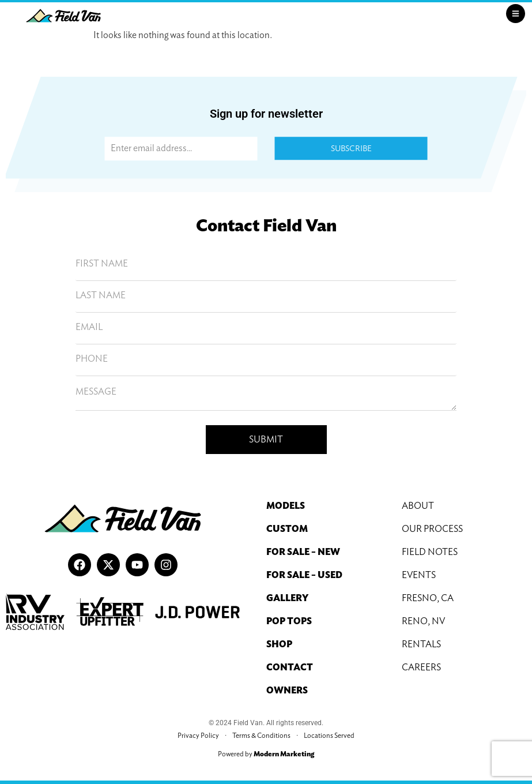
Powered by (266, 754)
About (418, 506)
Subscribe (351, 149)
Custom (287, 529)
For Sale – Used (304, 575)
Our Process (432, 529)
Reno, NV (423, 621)
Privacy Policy (198, 735)
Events (419, 575)
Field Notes (430, 552)
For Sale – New (303, 552)
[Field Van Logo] (63, 16)
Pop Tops (289, 621)
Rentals (421, 644)
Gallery (287, 598)
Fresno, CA (428, 598)
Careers (421, 667)
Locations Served (329, 735)
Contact (290, 667)
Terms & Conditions (261, 735)
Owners (287, 690)
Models (286, 506)
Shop (279, 644)
